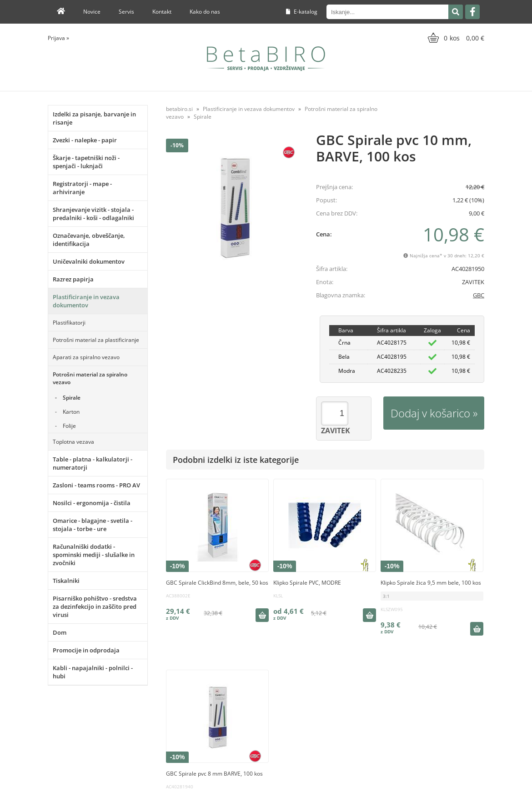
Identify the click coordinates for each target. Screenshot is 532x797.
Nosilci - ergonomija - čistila (92, 503)
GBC (479, 295)
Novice (92, 12)
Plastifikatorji (69, 323)
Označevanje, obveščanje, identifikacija (89, 240)
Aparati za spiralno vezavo (86, 357)
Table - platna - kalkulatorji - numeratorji (93, 463)
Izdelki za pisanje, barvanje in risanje (94, 118)
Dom (60, 632)
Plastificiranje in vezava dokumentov (86, 301)
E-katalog (302, 12)
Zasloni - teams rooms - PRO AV (96, 485)
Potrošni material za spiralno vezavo (90, 378)
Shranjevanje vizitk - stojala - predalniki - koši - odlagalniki (93, 214)
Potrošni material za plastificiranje (96, 340)
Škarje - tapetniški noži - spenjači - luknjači (86, 162)
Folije (69, 426)
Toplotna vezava (73, 442)
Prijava (58, 38)
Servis (126, 12)
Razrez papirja (73, 279)
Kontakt (162, 12)
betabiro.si (179, 109)
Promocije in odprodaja (86, 650)
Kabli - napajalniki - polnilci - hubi (93, 672)
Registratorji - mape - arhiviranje (82, 188)
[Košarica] (455, 38)
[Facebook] (472, 12)
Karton (71, 412)
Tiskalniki (66, 581)
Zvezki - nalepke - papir (85, 140)
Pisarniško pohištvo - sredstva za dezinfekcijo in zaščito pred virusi (95, 607)
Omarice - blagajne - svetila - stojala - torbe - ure (93, 525)
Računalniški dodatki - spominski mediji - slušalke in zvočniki (94, 555)
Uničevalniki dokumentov (89, 261)
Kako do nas (205, 12)
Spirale (72, 398)
